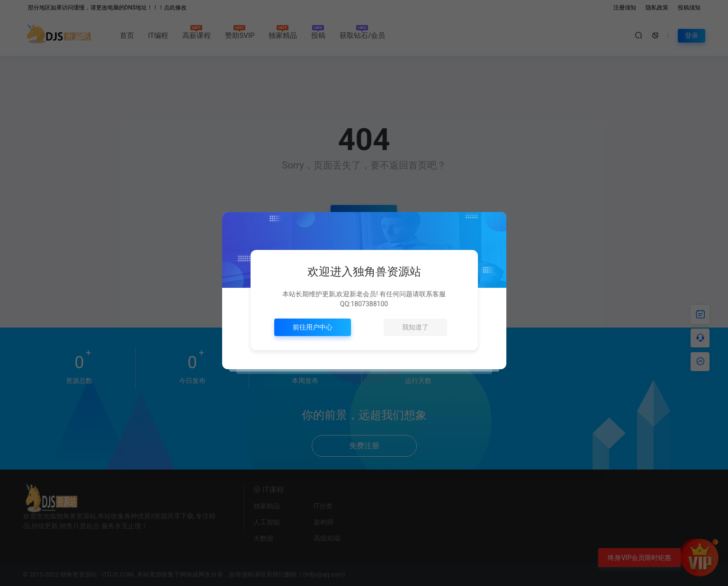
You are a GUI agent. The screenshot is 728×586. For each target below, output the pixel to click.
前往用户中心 (313, 327)
